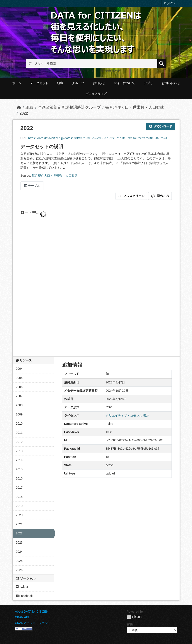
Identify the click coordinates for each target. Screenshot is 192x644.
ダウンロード (161, 126)
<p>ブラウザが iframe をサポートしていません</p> (96, 279)
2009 (19, 414)
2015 (19, 469)
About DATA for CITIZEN (32, 612)
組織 (60, 83)
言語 (130, 625)
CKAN (134, 617)
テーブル (32, 186)
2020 (19, 515)
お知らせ (99, 83)
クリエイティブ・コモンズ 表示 (127, 415)
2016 (19, 478)
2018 (19, 497)
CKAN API (22, 617)
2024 (19, 552)
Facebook (24, 596)
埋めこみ (160, 196)
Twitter (22, 587)
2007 (19, 396)
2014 (19, 460)
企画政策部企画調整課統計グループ (69, 107)
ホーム (17, 83)
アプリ (148, 83)
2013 (19, 451)
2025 (19, 561)
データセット (39, 83)
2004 (19, 369)
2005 (19, 378)
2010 (19, 424)
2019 (19, 506)
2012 (19, 442)
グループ (78, 83)
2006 (19, 387)
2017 (19, 488)
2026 (19, 570)
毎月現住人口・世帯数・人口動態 (135, 107)
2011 (19, 433)
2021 (19, 524)
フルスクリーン (131, 196)
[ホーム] (19, 107)
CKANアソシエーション (31, 623)
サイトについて (124, 83)
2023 (19, 542)
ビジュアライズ (96, 94)
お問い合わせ (171, 83)
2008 (19, 405)
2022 (24, 113)
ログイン (169, 3)
